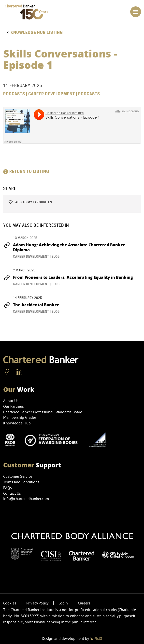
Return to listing (26, 172)
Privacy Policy (37, 603)
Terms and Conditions (21, 482)
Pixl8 (96, 638)
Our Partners (14, 406)
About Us (11, 401)
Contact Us (12, 493)
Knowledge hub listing (37, 33)
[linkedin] (19, 372)
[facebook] (7, 372)
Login (63, 603)
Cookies (10, 603)
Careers (84, 603)
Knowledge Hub (17, 423)
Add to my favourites (30, 202)
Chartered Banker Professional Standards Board (43, 412)
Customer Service (18, 476)
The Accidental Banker (31, 305)
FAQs (7, 488)
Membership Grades (20, 417)
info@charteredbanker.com (27, 499)
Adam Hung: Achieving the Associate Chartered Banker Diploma (64, 247)
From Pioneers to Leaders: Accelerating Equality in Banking (68, 277)
